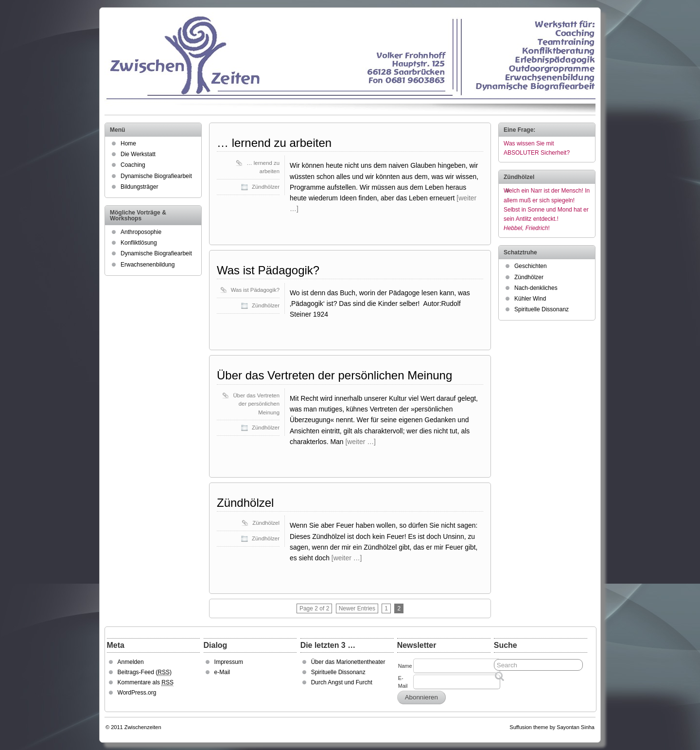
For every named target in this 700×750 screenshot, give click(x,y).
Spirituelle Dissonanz (542, 309)
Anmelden (131, 662)
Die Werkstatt (138, 154)
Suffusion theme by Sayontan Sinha (552, 727)
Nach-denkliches (536, 288)
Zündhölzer (266, 187)
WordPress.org (137, 693)
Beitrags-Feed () (145, 672)
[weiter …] (360, 442)
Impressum (229, 662)
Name (405, 666)
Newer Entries (357, 608)
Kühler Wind (530, 299)
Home (128, 143)
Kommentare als (146, 683)
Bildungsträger (139, 187)
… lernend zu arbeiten (274, 143)
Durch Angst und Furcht (342, 682)
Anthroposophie (141, 232)
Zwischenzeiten (143, 727)
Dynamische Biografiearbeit (156, 176)
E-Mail (403, 682)
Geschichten (531, 266)
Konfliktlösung (139, 243)
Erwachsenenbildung (148, 265)
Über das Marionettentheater (348, 662)
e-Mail (222, 672)
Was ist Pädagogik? (268, 270)
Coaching (133, 165)
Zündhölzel (245, 503)
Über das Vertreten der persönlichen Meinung (334, 375)
